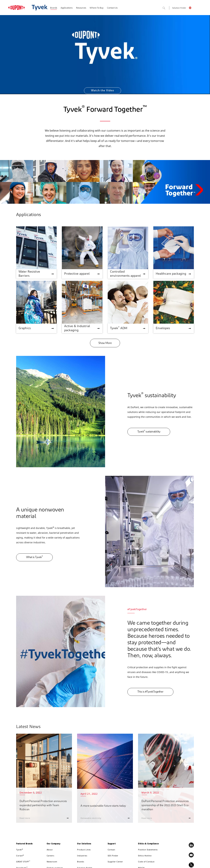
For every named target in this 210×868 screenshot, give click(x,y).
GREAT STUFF (23, 862)
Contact (111, 850)
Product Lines (84, 850)
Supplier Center (115, 862)
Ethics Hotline (145, 856)
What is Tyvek (34, 557)
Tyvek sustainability (149, 432)
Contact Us (112, 8)
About (50, 850)
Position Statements (148, 850)
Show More (105, 343)
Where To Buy (97, 8)
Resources (81, 8)
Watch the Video (103, 91)
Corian (20, 856)
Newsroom (52, 862)
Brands (54, 8)
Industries (82, 856)
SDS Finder (113, 856)
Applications (67, 8)
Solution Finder (179, 8)
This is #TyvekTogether (150, 692)
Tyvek (20, 850)
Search (168, 8)
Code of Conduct (146, 862)
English (191, 8)
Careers (50, 856)
